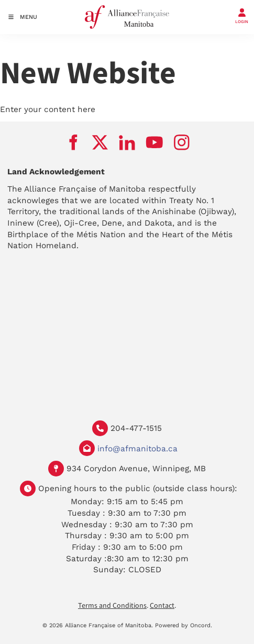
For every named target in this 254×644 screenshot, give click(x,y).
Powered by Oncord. (184, 625)
